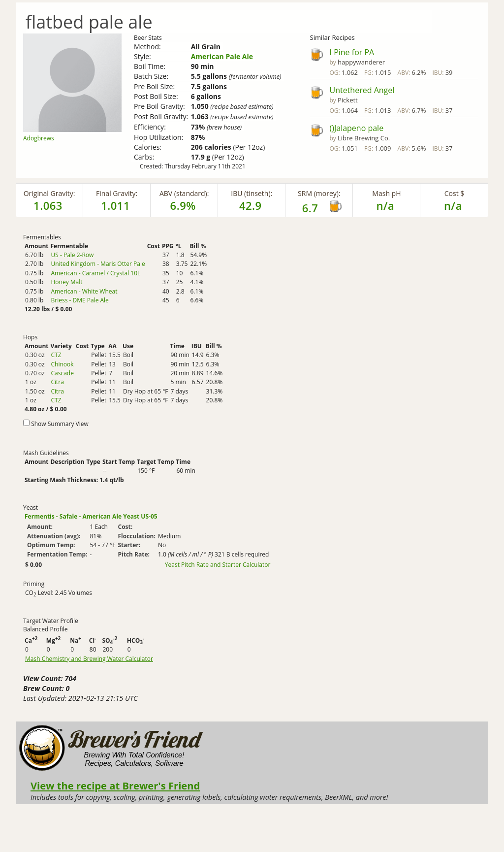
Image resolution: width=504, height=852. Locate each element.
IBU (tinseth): (252, 193)
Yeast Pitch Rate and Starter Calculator (218, 565)
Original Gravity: (49, 193)
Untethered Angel (362, 90)
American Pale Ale (222, 56)
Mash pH (386, 193)
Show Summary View (60, 424)
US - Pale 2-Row (72, 255)
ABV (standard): (184, 193)
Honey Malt (66, 282)
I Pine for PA (352, 52)
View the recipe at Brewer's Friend (115, 786)
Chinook (62, 364)
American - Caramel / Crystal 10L (95, 273)
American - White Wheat (84, 291)
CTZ (56, 355)
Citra (57, 382)
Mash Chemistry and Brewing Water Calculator (89, 659)
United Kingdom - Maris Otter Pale (98, 264)
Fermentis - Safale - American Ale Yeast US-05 (91, 516)
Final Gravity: (117, 193)
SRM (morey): (319, 193)
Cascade (62, 373)
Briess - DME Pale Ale (79, 300)
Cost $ (455, 193)
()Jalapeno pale (357, 128)
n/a (453, 205)
